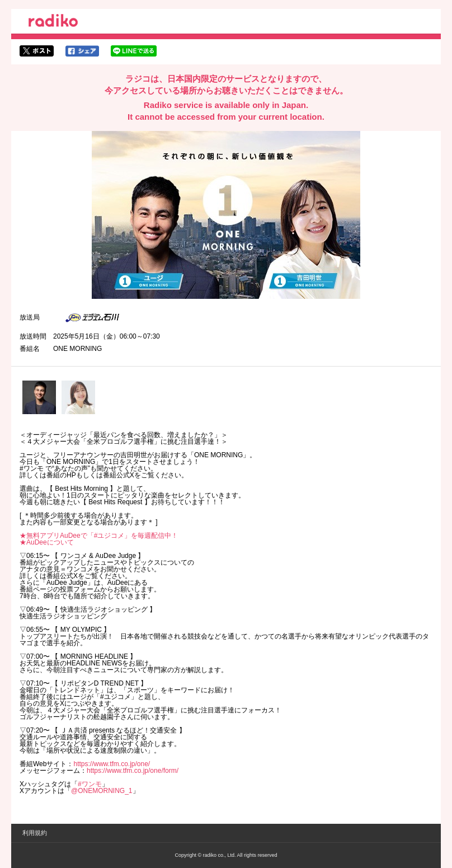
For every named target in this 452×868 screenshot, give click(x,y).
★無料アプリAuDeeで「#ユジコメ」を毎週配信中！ (99, 536)
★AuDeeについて (47, 542)
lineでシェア (134, 51)
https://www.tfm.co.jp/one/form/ (133, 771)
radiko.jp (53, 22)
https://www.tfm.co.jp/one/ (112, 764)
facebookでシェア (82, 51)
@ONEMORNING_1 (102, 791)
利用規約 (35, 833)
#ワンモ (90, 784)
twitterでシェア (37, 51)
